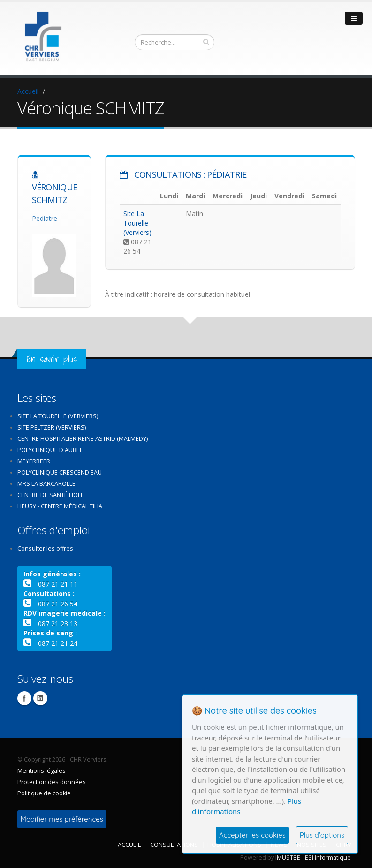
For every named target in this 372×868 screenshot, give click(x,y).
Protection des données (52, 782)
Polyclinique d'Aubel (50, 450)
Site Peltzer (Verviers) (52, 427)
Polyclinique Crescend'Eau (60, 472)
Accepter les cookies (252, 835)
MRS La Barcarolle (46, 484)
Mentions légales (42, 771)
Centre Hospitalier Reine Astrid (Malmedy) (83, 439)
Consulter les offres (45, 548)
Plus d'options (322, 835)
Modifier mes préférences (62, 819)
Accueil (28, 91)
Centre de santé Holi (50, 495)
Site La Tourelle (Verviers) (137, 223)
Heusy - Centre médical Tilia (60, 506)
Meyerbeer (34, 461)
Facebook (24, 698)
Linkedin (40, 698)
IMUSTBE (288, 857)
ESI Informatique (328, 857)
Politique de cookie (44, 793)
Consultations (174, 845)
